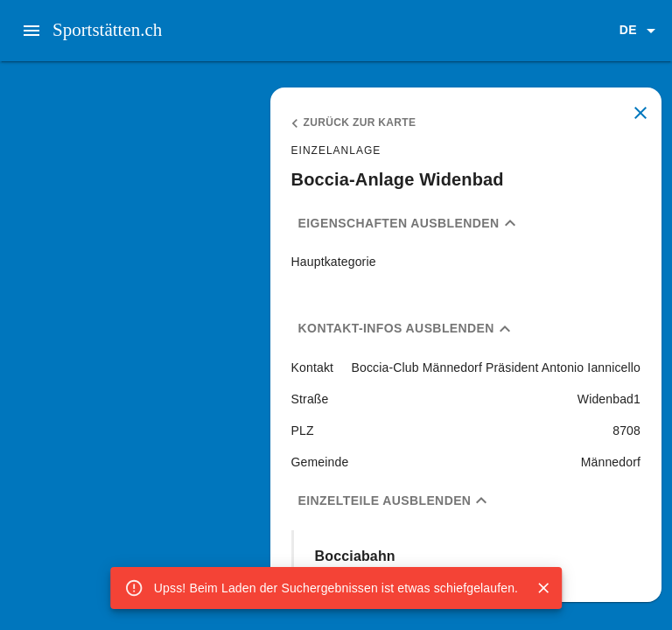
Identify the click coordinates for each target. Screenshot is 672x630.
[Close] (543, 588)
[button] (640, 31)
